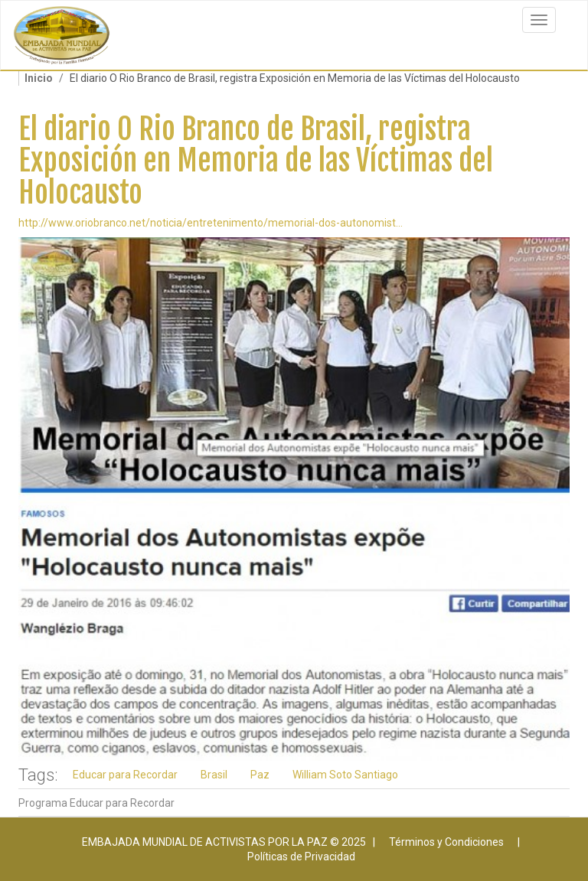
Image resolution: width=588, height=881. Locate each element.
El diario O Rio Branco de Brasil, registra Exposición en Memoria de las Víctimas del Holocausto (256, 161)
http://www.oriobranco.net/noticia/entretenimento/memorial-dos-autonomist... (211, 223)
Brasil (214, 775)
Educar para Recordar (125, 775)
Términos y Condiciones (446, 842)
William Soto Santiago (345, 775)
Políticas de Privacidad (301, 857)
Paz (260, 775)
